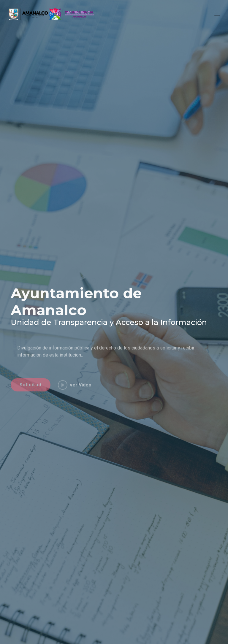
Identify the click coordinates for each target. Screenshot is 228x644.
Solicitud (31, 395)
